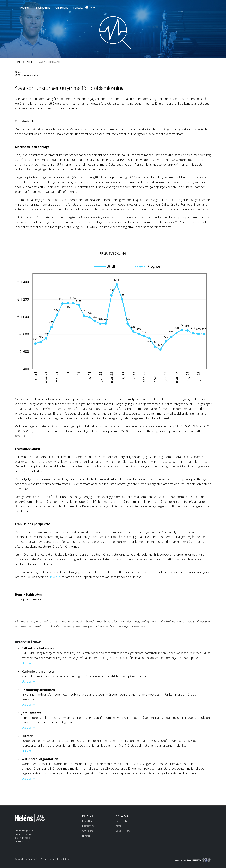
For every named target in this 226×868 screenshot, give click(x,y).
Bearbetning (43, 8)
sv (91, 7)
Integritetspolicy (65, 859)
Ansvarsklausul (48, 859)
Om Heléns (62, 8)
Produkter (87, 821)
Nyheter (30, 62)
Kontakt (78, 8)
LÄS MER (26, 663)
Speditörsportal (123, 831)
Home (18, 62)
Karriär (119, 826)
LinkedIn (55, 577)
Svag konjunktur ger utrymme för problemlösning (69, 88)
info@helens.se (23, 841)
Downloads (121, 821)
